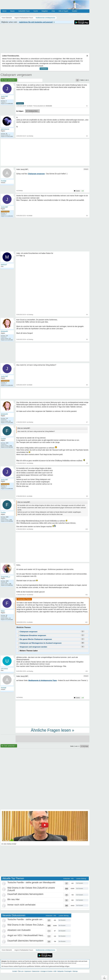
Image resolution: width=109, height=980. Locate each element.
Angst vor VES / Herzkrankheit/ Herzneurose (29, 935)
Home (4, 11)
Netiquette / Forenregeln (64, 971)
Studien (75, 11)
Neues (12, 11)
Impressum (28, 971)
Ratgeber (45, 11)
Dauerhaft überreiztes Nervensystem (25, 894)
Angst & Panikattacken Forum (24, 950)
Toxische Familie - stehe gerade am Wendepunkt (31, 882)
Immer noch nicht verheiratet (21, 905)
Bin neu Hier (13, 899)
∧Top (104, 978)
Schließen (44, 69)
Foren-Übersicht (7, 950)
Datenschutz (36, 971)
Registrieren (73, 14)
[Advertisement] (52, 548)
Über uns (21, 971)
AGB (55, 971)
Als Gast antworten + (9, 80)
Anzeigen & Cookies (46, 971)
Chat (53, 11)
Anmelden (84, 14)
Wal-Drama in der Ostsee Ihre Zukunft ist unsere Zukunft (35, 925)
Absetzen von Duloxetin (19, 930)
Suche (36, 11)
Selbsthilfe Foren (24, 11)
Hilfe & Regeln (63, 11)
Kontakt (15, 971)
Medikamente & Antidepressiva (45, 950)
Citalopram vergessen (16, 75)
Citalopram (20, 103)
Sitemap (75, 971)
